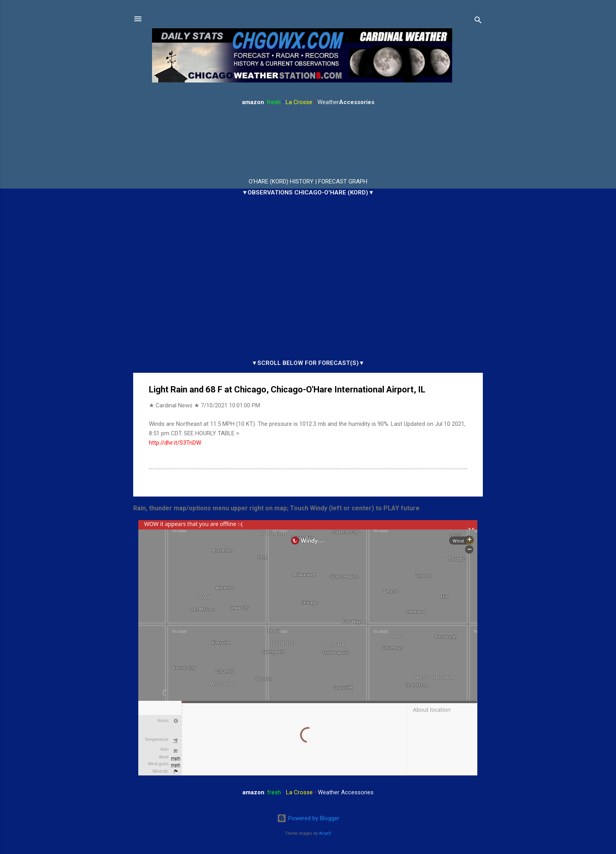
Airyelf (325, 833)
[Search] (478, 21)
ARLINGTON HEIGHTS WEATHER (308, 142)
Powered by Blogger (308, 818)
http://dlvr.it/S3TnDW (175, 443)
